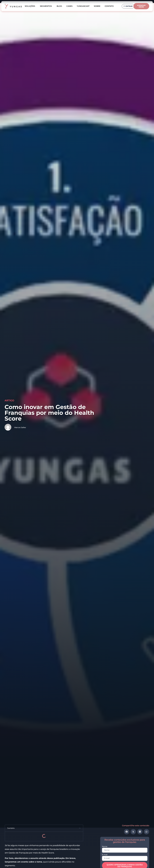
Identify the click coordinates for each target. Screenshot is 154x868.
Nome (105, 847)
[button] (80, 828)
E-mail (105, 855)
